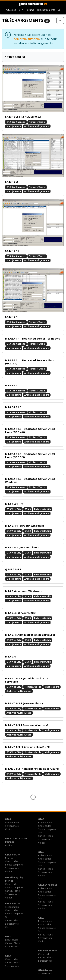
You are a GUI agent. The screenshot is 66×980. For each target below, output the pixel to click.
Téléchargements (46, 10)
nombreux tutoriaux (27, 39)
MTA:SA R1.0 (13, 407)
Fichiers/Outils (37, 122)
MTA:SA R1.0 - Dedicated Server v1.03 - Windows (31, 480)
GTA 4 (41, 852)
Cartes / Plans (45, 836)
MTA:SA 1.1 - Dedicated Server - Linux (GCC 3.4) (30, 362)
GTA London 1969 (48, 951)
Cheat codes (45, 826)
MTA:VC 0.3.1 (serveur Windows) (27, 725)
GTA (21, 10)
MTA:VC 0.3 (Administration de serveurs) (32, 769)
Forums (30, 10)
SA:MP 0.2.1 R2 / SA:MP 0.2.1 (23, 117)
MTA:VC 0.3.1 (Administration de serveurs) (27, 680)
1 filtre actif (15, 57)
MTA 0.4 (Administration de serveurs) (30, 635)
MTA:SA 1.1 (12, 385)
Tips (40, 833)
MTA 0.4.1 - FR (14, 504)
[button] (59, 10)
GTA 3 (28, 509)
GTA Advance (45, 970)
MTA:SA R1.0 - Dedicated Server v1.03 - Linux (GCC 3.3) (31, 455)
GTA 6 (8, 819)
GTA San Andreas (16, 122)
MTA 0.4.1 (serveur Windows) (24, 526)
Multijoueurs (14, 126)
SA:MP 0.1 (11, 317)
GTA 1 (8, 956)
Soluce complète (47, 829)
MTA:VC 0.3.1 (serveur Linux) (24, 703)
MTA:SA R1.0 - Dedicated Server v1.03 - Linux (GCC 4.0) (31, 430)
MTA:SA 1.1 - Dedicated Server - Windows (33, 338)
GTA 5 (41, 819)
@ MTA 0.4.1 (13, 569)
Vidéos (9, 829)
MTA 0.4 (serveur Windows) (23, 591)
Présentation (12, 823)
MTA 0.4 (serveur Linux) (21, 613)
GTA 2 (8, 936)
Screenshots (12, 826)
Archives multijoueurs (37, 126)
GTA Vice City (14, 509)
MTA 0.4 (10, 656)
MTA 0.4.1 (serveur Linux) (22, 547)
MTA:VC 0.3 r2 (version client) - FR (27, 747)
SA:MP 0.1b (12, 251)
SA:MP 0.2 (11, 182)
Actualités (11, 10)
